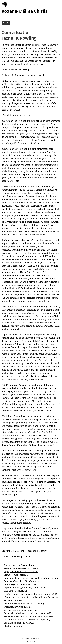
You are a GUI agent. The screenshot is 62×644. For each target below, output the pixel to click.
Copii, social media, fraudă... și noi (21, 572)
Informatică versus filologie (18, 607)
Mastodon (19, 551)
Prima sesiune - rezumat (16, 575)
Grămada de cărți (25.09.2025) (19, 623)
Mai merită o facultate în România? (22, 568)
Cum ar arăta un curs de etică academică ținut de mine (31, 578)
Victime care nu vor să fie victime (21, 610)
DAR (4, 310)
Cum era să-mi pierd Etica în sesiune (22, 581)
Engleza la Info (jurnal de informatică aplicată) (27, 613)
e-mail (17, 556)
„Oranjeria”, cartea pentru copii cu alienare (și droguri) (32, 597)
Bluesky (43, 551)
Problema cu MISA (13, 600)
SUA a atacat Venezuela (16, 591)
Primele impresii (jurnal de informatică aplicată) (28, 616)
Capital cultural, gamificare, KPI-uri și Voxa (26, 588)
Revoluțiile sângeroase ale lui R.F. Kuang (24, 604)
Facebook (32, 551)
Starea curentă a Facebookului (19, 565)
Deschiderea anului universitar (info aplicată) (27, 620)
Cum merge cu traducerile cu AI (20, 584)
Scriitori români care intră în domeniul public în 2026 (31, 594)
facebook (27, 556)
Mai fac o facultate (13, 626)
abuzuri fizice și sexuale (22, 84)
